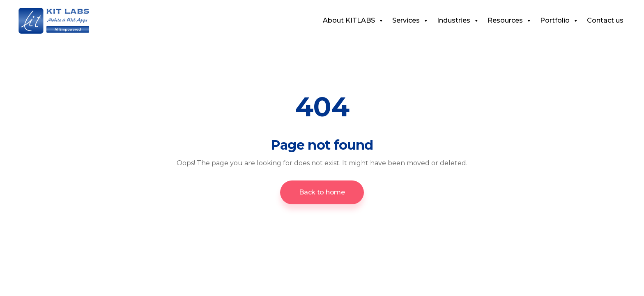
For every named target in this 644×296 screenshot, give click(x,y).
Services (411, 20)
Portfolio (559, 20)
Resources (510, 20)
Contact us (605, 20)
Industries (458, 20)
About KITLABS (353, 20)
